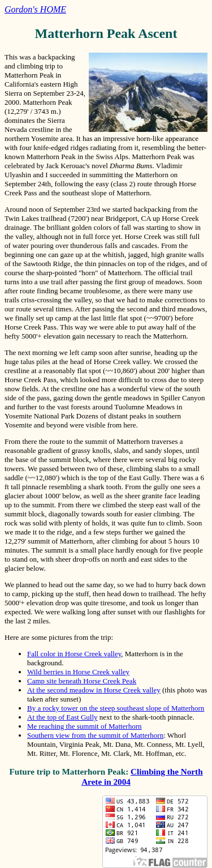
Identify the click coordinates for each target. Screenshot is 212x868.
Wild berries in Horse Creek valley (78, 672)
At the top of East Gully (62, 717)
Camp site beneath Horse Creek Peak (82, 681)
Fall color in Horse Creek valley (74, 654)
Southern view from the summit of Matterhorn (95, 735)
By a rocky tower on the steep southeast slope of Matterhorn (116, 708)
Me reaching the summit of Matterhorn (85, 726)
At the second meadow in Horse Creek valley (94, 690)
